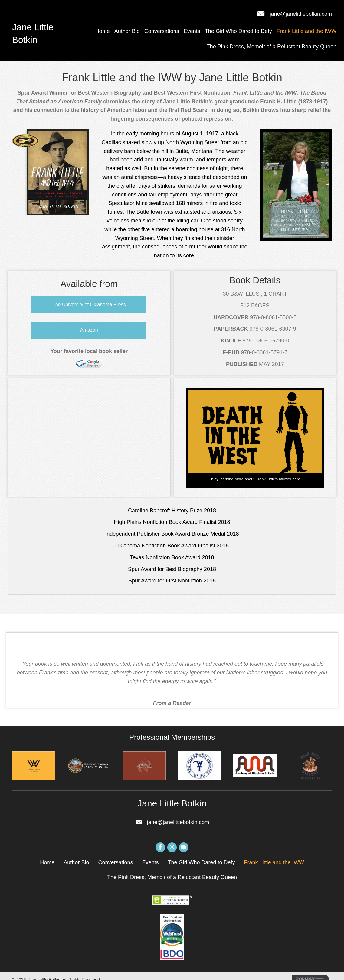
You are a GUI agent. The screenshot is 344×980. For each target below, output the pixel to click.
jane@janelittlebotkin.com (301, 14)
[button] (89, 305)
